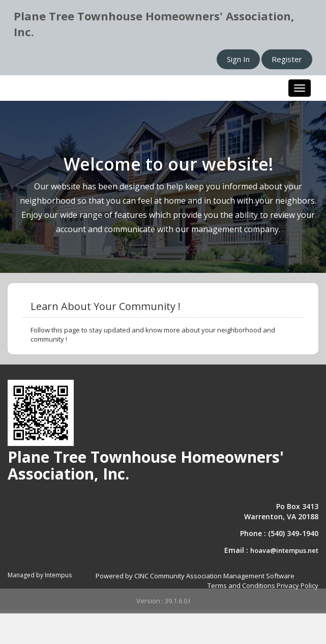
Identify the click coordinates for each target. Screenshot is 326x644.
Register (287, 59)
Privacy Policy (298, 585)
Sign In (238, 59)
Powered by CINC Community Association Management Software (195, 576)
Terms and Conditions (241, 585)
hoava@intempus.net (284, 550)
